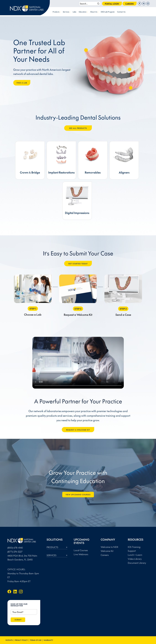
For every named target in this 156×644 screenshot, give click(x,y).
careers (130, 4)
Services (67, 12)
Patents (9, 640)
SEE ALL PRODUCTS (78, 128)
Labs (74, 12)
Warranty (48, 640)
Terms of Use (36, 640)
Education (83, 12)
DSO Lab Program (108, 12)
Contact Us (121, 12)
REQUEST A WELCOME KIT (78, 430)
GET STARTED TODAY (78, 264)
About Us (94, 12)
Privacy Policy (21, 640)
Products (56, 12)
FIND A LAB (22, 83)
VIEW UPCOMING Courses (78, 495)
